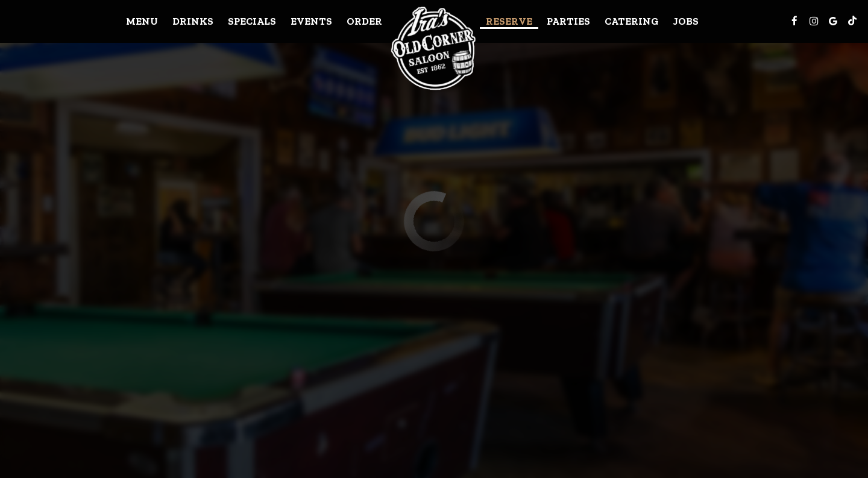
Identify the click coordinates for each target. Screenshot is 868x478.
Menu (142, 21)
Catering (632, 21)
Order (364, 21)
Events (311, 21)
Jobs (686, 21)
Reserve (509, 21)
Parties (568, 21)
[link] (434, 48)
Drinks (193, 21)
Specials (252, 21)
